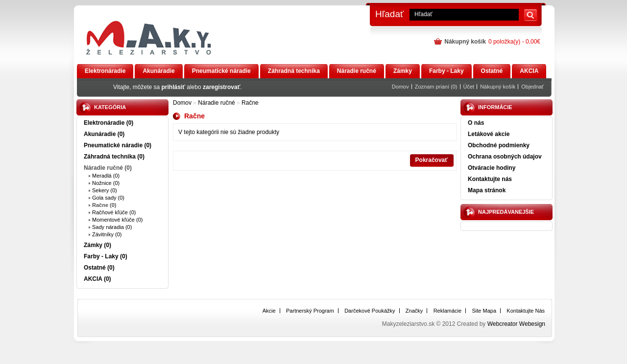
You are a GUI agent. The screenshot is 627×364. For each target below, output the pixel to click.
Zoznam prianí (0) (436, 87)
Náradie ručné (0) (108, 168)
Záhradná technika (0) (114, 157)
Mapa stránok (487, 190)
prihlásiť (173, 87)
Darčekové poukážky (370, 311)
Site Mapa (484, 311)
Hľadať (389, 14)
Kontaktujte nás (490, 179)
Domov (400, 87)
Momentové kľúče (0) (117, 220)
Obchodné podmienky (499, 145)
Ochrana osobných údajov (505, 157)
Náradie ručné (216, 103)
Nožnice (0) (106, 183)
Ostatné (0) (99, 268)
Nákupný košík (498, 87)
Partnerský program (310, 311)
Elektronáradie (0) (109, 123)
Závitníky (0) (107, 234)
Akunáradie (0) (104, 134)
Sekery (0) (105, 190)
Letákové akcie (489, 134)
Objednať (532, 87)
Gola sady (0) (108, 198)
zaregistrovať (221, 87)
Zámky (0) (97, 245)
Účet (469, 87)
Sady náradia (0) (112, 227)
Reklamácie (447, 311)
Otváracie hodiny (492, 168)
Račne (250, 103)
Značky (414, 311)
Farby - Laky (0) (106, 256)
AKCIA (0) (97, 279)
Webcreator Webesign (516, 324)
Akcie (269, 311)
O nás (476, 123)
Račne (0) (104, 205)
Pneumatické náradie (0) (118, 145)
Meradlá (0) (106, 176)
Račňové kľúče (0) (114, 212)
